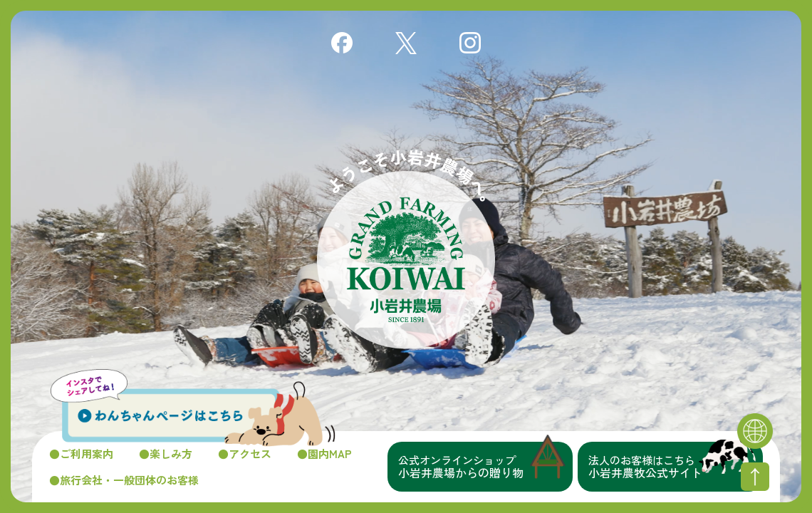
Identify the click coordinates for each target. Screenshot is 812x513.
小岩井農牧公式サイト (676, 467)
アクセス (250, 454)
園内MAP (330, 454)
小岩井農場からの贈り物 (485, 467)
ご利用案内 (87, 454)
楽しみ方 (171, 454)
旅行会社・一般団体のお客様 (129, 480)
